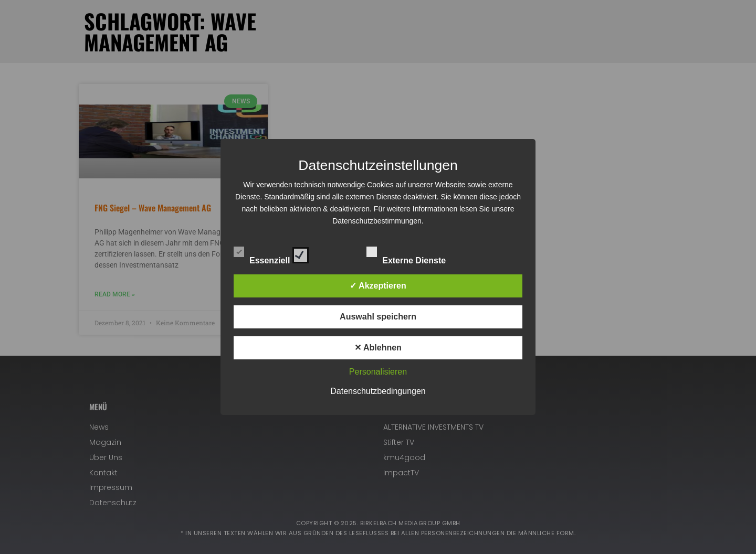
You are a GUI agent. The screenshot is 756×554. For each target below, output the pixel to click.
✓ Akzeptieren (378, 286)
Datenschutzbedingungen (378, 391)
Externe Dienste (415, 253)
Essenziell (271, 253)
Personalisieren (378, 372)
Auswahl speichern (378, 317)
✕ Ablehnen (378, 348)
